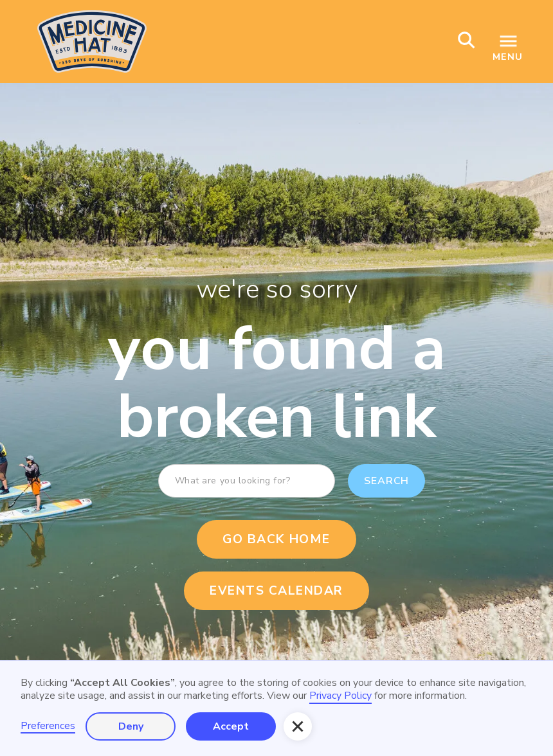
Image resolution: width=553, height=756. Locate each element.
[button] (298, 726)
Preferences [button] (48, 726)
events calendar (276, 591)
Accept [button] (231, 726)
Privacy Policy (340, 696)
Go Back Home (276, 539)
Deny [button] (131, 726)
